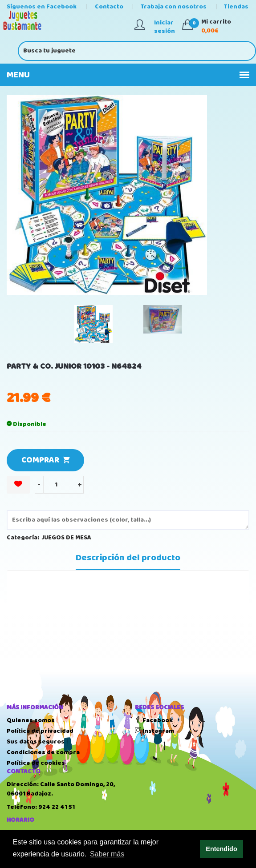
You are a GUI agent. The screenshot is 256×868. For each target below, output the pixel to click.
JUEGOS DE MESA (67, 538)
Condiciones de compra (43, 752)
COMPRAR (45, 460)
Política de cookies (36, 763)
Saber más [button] (107, 854)
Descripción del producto (128, 558)
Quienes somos (31, 720)
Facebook (154, 720)
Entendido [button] (221, 849)
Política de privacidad (40, 731)
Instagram (154, 731)
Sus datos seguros (36, 742)
